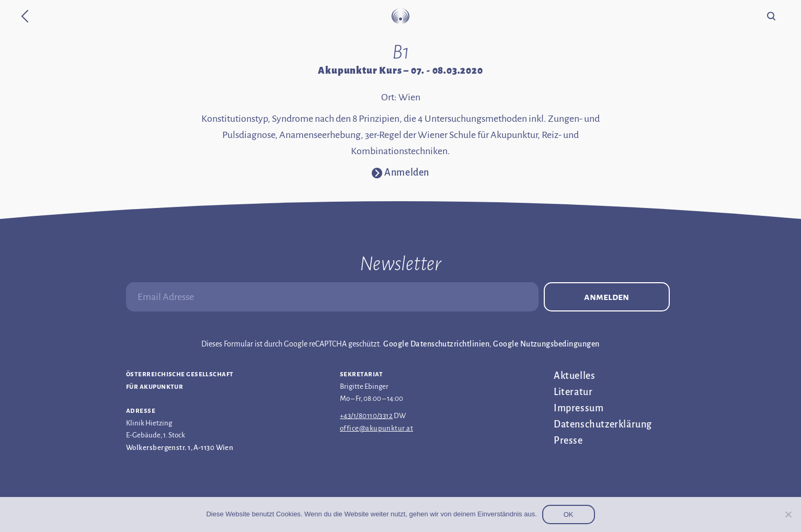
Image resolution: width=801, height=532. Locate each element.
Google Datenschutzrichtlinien (436, 344)
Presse (568, 441)
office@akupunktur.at (376, 428)
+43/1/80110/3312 (366, 416)
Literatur (573, 392)
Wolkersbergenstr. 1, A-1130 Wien (180, 448)
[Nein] (788, 514)
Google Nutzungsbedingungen (546, 344)
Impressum (579, 408)
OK (569, 514)
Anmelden (607, 297)
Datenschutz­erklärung (603, 424)
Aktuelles (574, 376)
